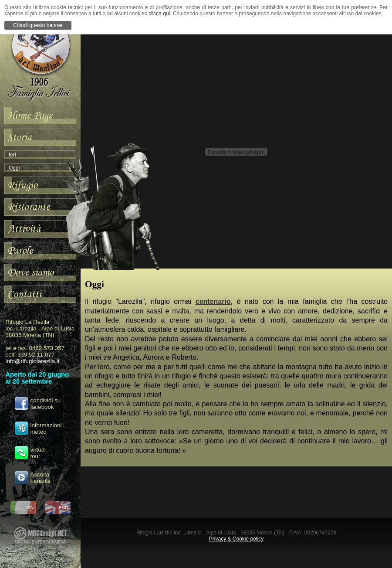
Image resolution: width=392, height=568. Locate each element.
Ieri (12, 155)
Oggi (14, 168)
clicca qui (159, 14)
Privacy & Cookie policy (236, 539)
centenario (213, 301)
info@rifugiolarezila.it (33, 361)
